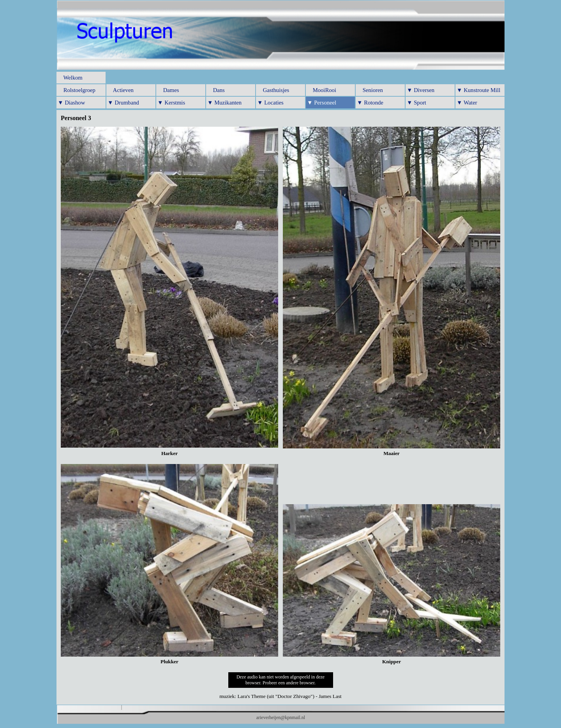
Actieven (121, 90)
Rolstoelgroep (77, 90)
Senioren (370, 90)
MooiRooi (322, 90)
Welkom (70, 78)
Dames (168, 90)
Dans (216, 90)
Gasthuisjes (273, 90)
